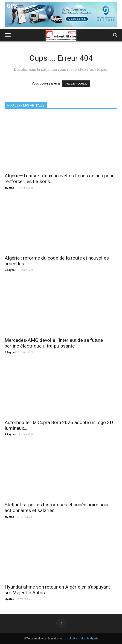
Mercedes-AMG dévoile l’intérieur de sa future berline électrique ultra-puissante (54, 343)
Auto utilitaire (69, 638)
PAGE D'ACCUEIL (76, 84)
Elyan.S (9, 188)
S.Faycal (10, 270)
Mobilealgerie (90, 638)
